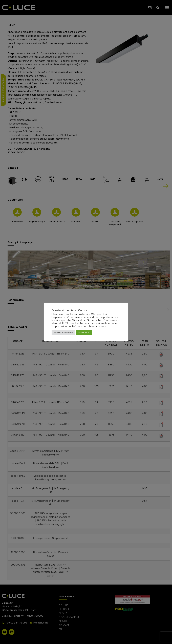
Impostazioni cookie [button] (63, 333)
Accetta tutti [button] (84, 333)
